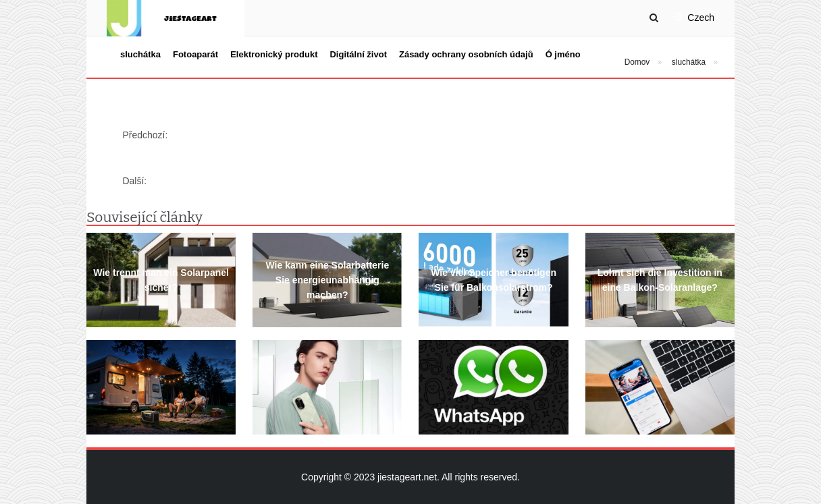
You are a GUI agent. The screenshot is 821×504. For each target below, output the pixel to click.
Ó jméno (563, 54)
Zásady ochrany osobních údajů (466, 54)
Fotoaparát (195, 54)
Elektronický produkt (274, 54)
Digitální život (358, 54)
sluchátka (140, 54)
